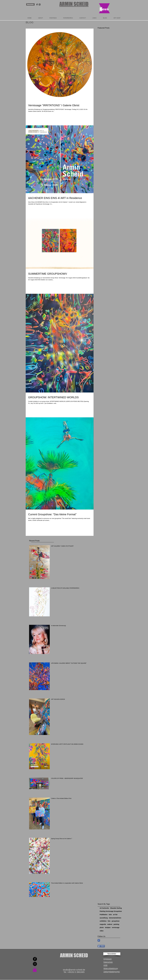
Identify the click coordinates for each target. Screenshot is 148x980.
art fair (115, 915)
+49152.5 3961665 (76, 972)
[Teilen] (101, 946)
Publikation (104, 915)
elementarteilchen (115, 918)
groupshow (116, 921)
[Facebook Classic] (99, 940)
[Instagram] (35, 964)
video (102, 931)
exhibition (103, 921)
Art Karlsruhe (104, 908)
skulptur (108, 927)
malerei (110, 924)
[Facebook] (35, 959)
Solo (110, 915)
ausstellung (104, 918)
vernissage (116, 927)
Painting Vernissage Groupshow (111, 911)
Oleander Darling (116, 908)
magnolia (103, 924)
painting (116, 924)
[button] (112, 954)
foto (109, 921)
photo (102, 927)
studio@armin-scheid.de (74, 970)
